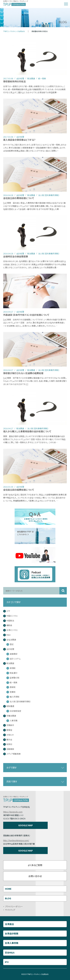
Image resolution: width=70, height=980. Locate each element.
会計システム (15, 659)
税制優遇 (10, 706)
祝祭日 (9, 744)
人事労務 (13, 721)
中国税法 (10, 621)
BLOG (8, 898)
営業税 (13, 692)
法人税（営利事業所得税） (20, 702)
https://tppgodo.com (13, 812)
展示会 (9, 740)
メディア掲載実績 (13, 754)
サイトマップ (10, 910)
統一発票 (13, 683)
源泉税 (13, 687)
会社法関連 (11, 640)
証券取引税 (14, 678)
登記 (12, 644)
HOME (8, 889)
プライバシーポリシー (14, 906)
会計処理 (10, 649)
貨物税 (13, 668)
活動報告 (10, 749)
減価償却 (13, 654)
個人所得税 (14, 697)
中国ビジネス (12, 616)
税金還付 (13, 673)
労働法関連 (11, 716)
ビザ (8, 611)
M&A (8, 635)
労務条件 (10, 725)
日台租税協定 (15, 711)
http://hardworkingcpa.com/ (16, 840)
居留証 (9, 730)
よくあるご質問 (35, 865)
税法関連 (10, 663)
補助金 (9, 625)
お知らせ (10, 735)
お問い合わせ (35, 876)
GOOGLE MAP (26, 825)
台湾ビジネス (12, 630)
